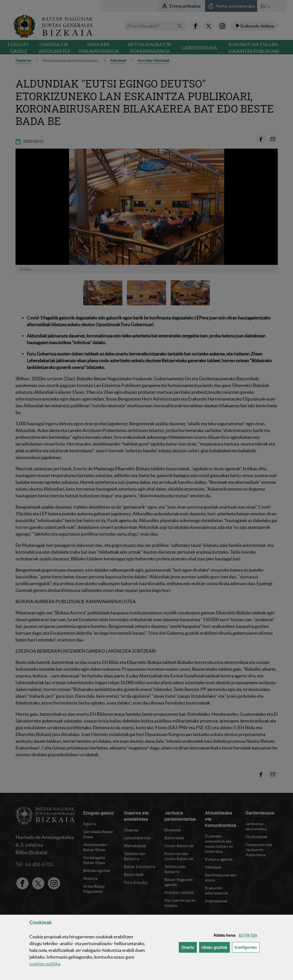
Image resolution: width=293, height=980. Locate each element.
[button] (241, 935)
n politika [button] (45, 964)
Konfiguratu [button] (247, 947)
